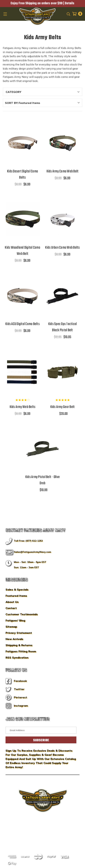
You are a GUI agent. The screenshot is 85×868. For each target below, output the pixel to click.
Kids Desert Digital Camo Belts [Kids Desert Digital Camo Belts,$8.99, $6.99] (22, 174)
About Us (12, 602)
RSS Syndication (17, 657)
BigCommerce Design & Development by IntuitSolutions (42, 831)
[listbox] (50, 103)
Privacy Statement (19, 633)
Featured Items (16, 596)
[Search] (68, 14)
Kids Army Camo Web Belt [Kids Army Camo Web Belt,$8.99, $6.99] (63, 171)
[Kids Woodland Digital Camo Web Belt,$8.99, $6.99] (23, 219)
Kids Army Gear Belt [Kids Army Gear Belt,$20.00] (63, 407)
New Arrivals (14, 639)
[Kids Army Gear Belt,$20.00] (63, 372)
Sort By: (12, 103)
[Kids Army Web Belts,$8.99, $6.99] (23, 372)
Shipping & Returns (19, 645)
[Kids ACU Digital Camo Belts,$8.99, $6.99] (23, 295)
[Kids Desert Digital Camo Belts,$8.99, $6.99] (23, 143)
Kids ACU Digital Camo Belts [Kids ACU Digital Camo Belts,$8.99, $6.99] (22, 324)
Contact (11, 608)
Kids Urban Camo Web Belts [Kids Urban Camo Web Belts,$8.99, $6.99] (62, 248)
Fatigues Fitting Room (21, 651)
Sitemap (11, 627)
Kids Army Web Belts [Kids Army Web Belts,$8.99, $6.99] (23, 407)
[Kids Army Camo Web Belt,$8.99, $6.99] (63, 143)
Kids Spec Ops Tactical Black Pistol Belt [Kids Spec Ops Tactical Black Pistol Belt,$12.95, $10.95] (63, 327)
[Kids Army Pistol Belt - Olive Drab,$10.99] (43, 449)
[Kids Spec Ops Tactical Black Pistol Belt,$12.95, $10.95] (63, 295)
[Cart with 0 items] (76, 14)
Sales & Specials (17, 589)
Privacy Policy (49, 836)
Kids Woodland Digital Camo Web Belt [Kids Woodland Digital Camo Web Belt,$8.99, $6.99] (22, 251)
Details (70, 3)
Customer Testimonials (22, 614)
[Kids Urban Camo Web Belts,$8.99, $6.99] (63, 219)
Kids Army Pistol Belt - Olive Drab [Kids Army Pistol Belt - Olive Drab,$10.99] (42, 480)
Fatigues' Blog (15, 620)
